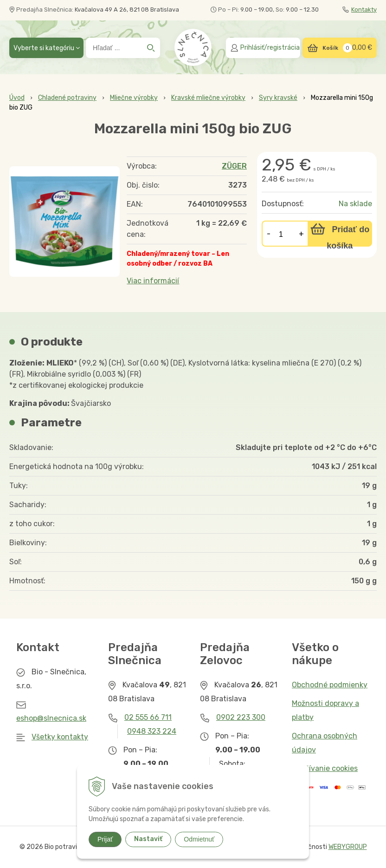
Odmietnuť (199, 839)
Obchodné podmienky (330, 685)
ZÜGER (234, 166)
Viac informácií (153, 281)
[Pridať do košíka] (340, 234)
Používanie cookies (325, 768)
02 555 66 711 (148, 717)
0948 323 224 (152, 731)
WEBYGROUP (348, 847)
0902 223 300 (241, 717)
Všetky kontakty (60, 737)
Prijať (105, 839)
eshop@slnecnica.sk (51, 718)
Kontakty (360, 10)
